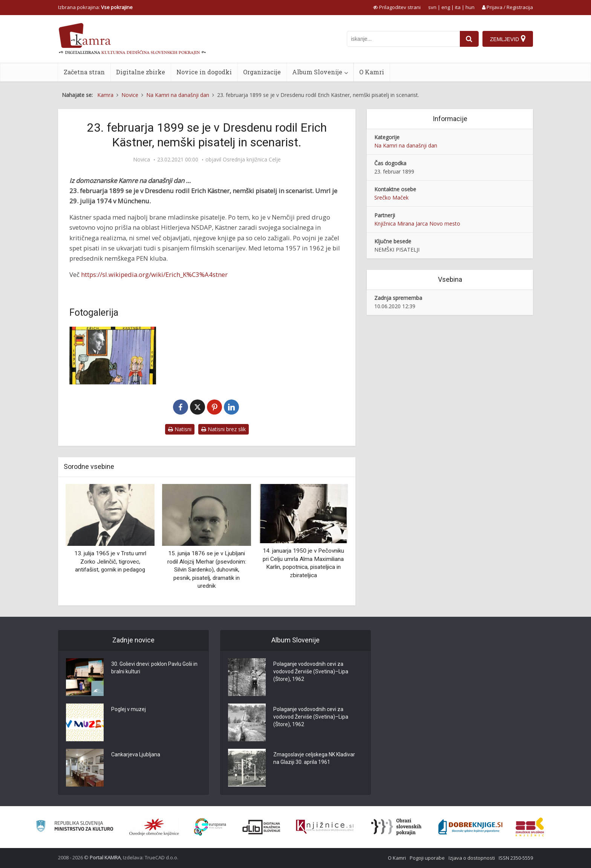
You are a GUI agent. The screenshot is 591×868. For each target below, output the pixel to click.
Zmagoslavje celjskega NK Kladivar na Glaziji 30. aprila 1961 (314, 758)
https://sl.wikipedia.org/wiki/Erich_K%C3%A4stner (154, 274)
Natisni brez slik (224, 429)
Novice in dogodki (204, 72)
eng (446, 7)
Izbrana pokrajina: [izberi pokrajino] (95, 7)
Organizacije (262, 72)
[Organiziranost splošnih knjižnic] (154, 827)
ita (458, 7)
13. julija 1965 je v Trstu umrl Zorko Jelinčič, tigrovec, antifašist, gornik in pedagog (110, 562)
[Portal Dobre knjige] (470, 827)
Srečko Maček (391, 197)
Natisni (180, 429)
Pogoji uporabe (427, 858)
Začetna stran (84, 72)
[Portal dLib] (262, 827)
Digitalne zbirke (141, 72)
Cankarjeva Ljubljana (136, 754)
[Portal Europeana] (210, 827)
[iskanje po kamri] (403, 39)
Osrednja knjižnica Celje (252, 160)
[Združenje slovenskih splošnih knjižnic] (325, 827)
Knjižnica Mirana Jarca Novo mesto (417, 224)
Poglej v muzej (129, 709)
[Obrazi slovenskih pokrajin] (396, 827)
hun (470, 7)
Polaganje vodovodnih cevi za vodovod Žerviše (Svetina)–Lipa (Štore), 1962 (311, 671)
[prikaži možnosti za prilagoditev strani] (397, 7)
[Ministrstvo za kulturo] (74, 827)
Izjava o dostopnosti (472, 858)
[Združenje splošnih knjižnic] (530, 827)
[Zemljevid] (508, 39)
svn (432, 7)
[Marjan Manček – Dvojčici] (113, 356)
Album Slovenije (317, 72)
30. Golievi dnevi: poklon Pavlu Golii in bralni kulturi (154, 668)
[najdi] (469, 39)
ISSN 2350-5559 (516, 858)
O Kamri (372, 72)
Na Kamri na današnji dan (406, 145)
